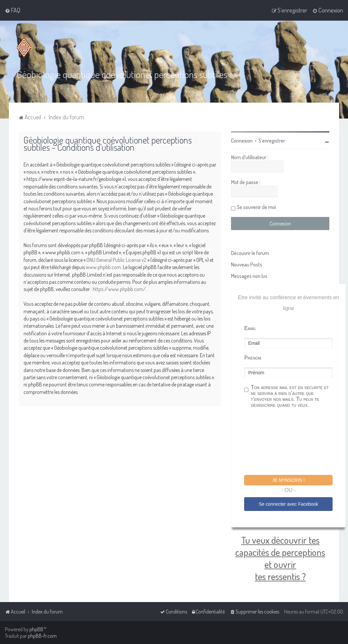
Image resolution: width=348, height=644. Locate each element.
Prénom (253, 357)
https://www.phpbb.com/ (119, 289)
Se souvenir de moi (256, 207)
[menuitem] (13, 10)
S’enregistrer (272, 140)
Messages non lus (249, 276)
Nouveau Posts (247, 264)
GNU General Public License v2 (116, 260)
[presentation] (294, 442)
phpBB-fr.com (42, 636)
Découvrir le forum (250, 253)
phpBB (36, 629)
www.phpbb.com (103, 267)
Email (250, 328)
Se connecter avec (289, 504)
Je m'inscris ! (289, 480)
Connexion (242, 140)
